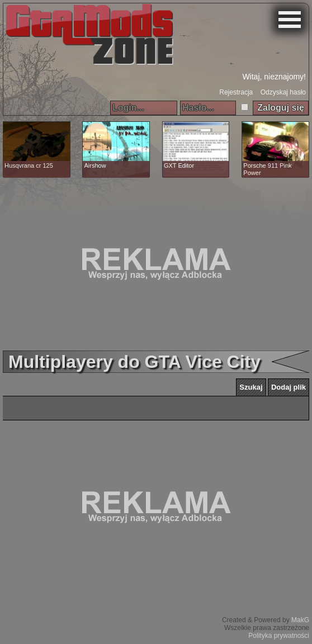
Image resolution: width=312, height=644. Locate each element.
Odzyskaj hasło (283, 92)
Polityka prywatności (279, 636)
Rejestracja (236, 92)
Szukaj (251, 387)
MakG (300, 620)
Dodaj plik (289, 387)
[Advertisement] (156, 264)
